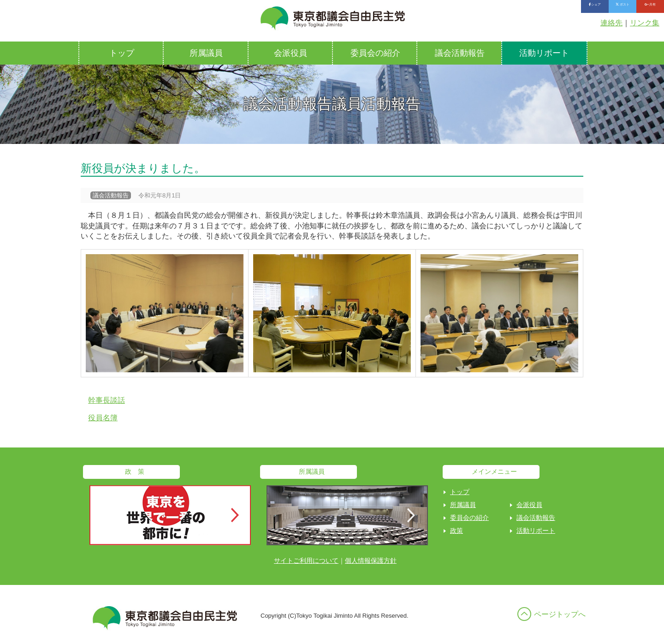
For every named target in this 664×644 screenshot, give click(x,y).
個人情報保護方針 (371, 561)
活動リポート (544, 53)
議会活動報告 (460, 53)
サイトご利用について (306, 561)
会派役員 (290, 53)
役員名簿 (103, 418)
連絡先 (611, 23)
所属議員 (206, 53)
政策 (456, 531)
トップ (122, 53)
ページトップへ (560, 614)
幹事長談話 (107, 400)
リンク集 (645, 23)
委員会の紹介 (375, 53)
